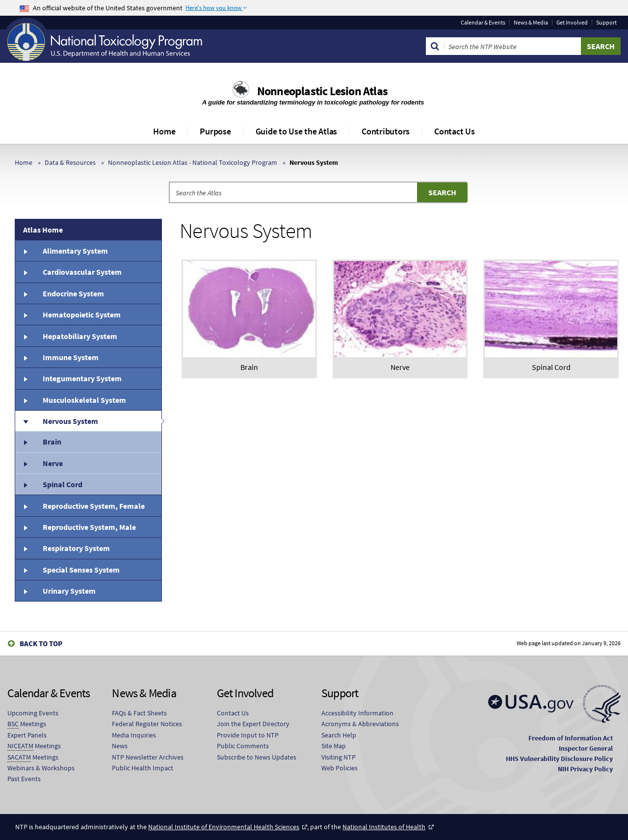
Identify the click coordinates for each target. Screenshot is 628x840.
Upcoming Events (33, 713)
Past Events (24, 779)
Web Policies (340, 768)
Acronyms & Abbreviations (360, 724)
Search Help (339, 735)
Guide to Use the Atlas (297, 131)
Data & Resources (70, 162)
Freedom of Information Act (571, 738)
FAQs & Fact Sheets (139, 713)
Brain (52, 442)
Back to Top (41, 643)
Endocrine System (73, 293)
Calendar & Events (483, 23)
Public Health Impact (143, 768)
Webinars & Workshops (41, 768)
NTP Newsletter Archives (148, 757)
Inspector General (586, 748)
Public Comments (243, 746)
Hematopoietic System (82, 315)
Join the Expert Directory (253, 724)
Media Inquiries (134, 735)
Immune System (71, 357)
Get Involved (572, 23)
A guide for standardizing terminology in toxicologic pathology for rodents (314, 102)
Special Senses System (81, 570)
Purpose (215, 131)
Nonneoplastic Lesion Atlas (322, 91)
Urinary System (69, 591)
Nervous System (70, 421)
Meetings (27, 724)
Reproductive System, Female (94, 506)
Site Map (334, 746)
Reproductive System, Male (89, 527)
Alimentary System (75, 251)
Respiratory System (76, 548)
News (120, 746)
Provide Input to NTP (248, 735)
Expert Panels (27, 735)
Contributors (386, 131)
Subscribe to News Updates (257, 757)
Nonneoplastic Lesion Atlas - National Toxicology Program (193, 162)
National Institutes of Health (384, 827)
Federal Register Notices (147, 724)
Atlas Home (43, 230)
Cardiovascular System (82, 272)
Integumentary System (82, 378)
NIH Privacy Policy (585, 769)
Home (164, 131)
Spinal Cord (63, 484)
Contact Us (455, 131)
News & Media (531, 23)
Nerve (53, 463)
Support (606, 23)
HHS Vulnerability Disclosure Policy (559, 759)
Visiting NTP (339, 757)
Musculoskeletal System (84, 400)
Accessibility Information (357, 713)
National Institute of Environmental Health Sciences (224, 827)
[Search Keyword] (513, 46)
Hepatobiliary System (80, 336)
